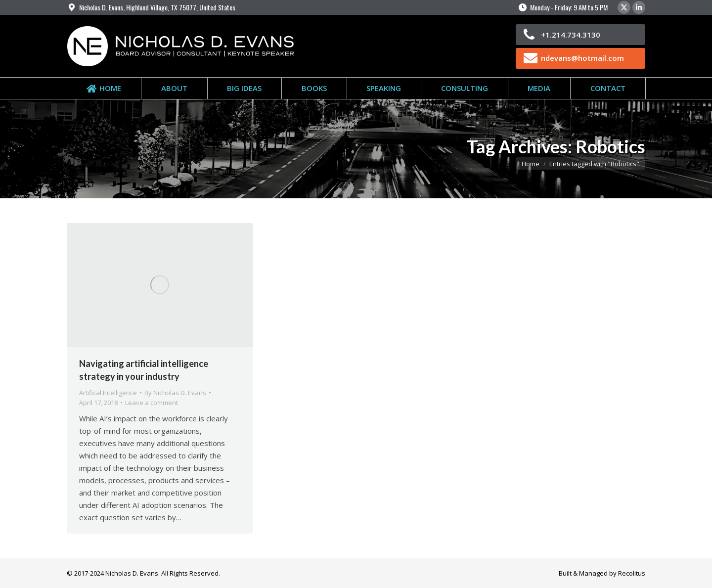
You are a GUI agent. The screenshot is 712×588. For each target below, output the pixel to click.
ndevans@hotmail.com (582, 58)
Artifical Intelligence (108, 393)
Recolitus (632, 573)
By (175, 393)
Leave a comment (152, 403)
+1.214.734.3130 (571, 35)
